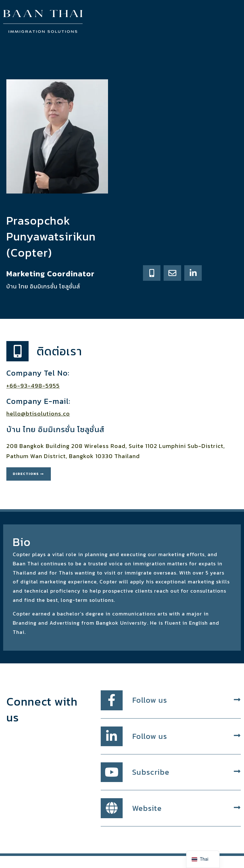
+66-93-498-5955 (33, 386)
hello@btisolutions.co (38, 414)
